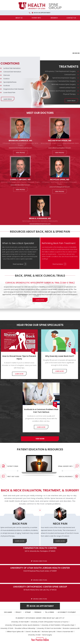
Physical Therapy (69, 94)
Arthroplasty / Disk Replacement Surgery (60, 71)
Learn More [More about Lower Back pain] (60, 371)
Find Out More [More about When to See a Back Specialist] (18, 264)
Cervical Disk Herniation (12, 72)
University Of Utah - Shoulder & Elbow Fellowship (18, 628)
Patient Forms (13, 466)
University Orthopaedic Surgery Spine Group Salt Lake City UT (41, 618)
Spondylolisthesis (10, 82)
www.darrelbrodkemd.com (20, 185)
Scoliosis (7, 86)
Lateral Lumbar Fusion (67, 88)
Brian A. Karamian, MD (40, 218)
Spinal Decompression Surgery (64, 78)
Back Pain (20, 524)
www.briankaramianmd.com (40, 224)
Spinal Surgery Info (65, 466)
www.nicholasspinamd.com (60, 187)
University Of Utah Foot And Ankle (49, 628)
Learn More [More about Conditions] (8, 99)
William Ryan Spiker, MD (60, 141)
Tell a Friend (49, 612)
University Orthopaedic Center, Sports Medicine (22, 625)
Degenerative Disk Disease (14, 89)
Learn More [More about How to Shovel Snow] (19, 374)
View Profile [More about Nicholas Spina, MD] (60, 192)
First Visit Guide (13, 477)
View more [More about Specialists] (40, 439)
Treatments (69, 67)
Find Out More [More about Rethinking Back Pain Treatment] (58, 264)
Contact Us (71, 18)
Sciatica (6, 79)
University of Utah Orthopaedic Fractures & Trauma (49, 622)
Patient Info (36, 18)
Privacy (19, 612)
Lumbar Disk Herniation (12, 68)
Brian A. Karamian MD (65, 632)
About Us (19, 18)
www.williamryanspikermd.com (60, 148)
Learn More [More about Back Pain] (20, 541)
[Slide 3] (78, 53)
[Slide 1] (74, 53)
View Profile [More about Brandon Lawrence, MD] (20, 153)
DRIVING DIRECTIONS (40, 561)
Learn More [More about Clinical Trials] (40, 300)
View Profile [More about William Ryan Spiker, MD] (60, 153)
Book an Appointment (42, 13)
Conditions (10, 63)
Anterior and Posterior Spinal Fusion (62, 91)
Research (54, 18)
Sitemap (28, 612)
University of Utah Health (20, 622)
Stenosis (7, 75)
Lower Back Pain (9, 92)
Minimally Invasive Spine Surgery (64, 84)
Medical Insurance (66, 477)
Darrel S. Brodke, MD (20, 179)
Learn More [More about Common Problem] (41, 427)
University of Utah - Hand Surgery (40, 635)
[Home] (9, 18)
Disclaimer (8, 612)
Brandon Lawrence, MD (20, 141)
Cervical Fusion (70, 75)
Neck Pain (60, 524)
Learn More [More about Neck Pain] (60, 541)
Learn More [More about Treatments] (71, 101)
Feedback (38, 612)
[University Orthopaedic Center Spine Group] (40, 6)
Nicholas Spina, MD (60, 179)
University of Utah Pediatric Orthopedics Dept (58, 625)
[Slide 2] (76, 53)
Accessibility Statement (67, 612)
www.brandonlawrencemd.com (20, 148)
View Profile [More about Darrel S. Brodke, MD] (20, 190)
